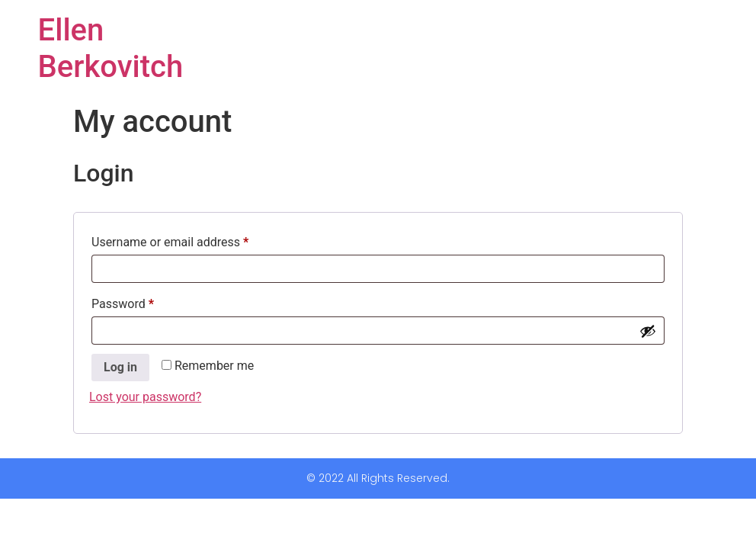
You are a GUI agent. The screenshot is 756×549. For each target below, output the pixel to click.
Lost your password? (145, 397)
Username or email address (194, 240)
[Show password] (648, 331)
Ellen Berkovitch (111, 48)
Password (146, 302)
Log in (120, 367)
